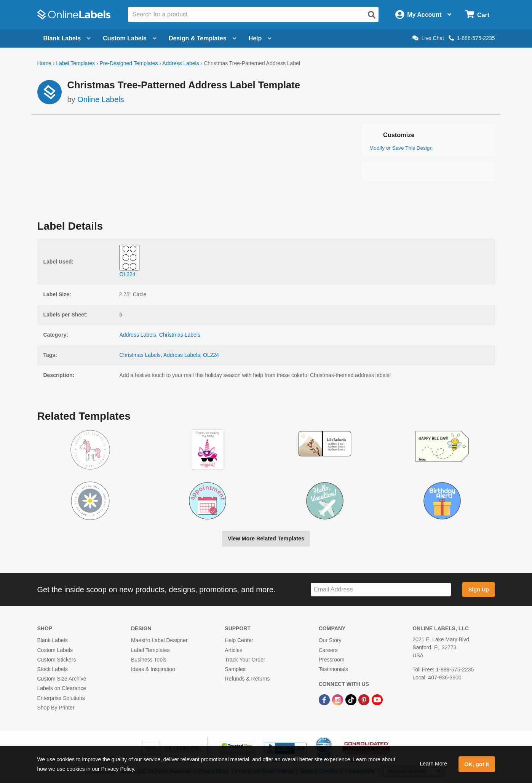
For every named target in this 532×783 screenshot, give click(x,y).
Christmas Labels (180, 335)
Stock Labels (53, 669)
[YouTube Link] (377, 699)
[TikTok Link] (352, 699)
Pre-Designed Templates (129, 63)
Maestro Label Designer (159, 640)
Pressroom (332, 660)
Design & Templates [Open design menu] (203, 38)
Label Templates (75, 63)
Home (44, 63)
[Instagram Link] (338, 699)
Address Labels (181, 63)
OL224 (211, 355)
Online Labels (101, 99)
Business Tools (149, 660)
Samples (235, 669)
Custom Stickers (57, 660)
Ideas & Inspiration (153, 669)
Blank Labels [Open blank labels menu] (67, 38)
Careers (328, 650)
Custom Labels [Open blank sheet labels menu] (130, 38)
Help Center (239, 640)
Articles (233, 650)
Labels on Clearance (62, 688)
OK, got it (477, 764)
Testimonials (333, 669)
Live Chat (428, 38)
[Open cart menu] (477, 15)
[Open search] (372, 15)
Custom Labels (55, 650)
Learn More (433, 764)
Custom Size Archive (62, 679)
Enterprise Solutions (61, 698)
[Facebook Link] (325, 699)
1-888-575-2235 (472, 38)
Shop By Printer (56, 708)
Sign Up (479, 590)
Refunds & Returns (247, 679)
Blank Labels (53, 640)
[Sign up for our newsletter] (381, 590)
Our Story (330, 640)
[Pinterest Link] (365, 699)
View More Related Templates (266, 539)
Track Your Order (245, 660)
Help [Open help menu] (260, 38)
